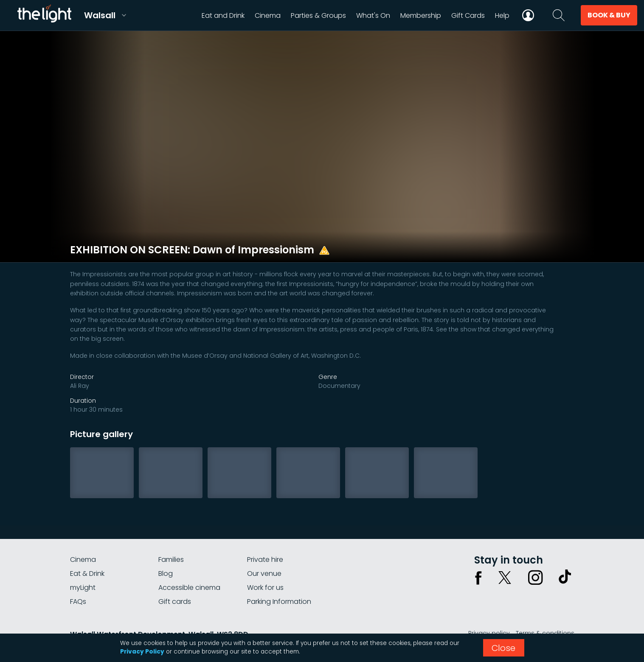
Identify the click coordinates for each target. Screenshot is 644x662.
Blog (166, 574)
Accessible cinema (189, 588)
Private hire (265, 560)
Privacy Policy (142, 652)
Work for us (265, 588)
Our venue (264, 574)
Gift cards (175, 602)
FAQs (78, 602)
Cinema (83, 560)
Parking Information (279, 602)
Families (171, 560)
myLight (83, 588)
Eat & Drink (87, 574)
